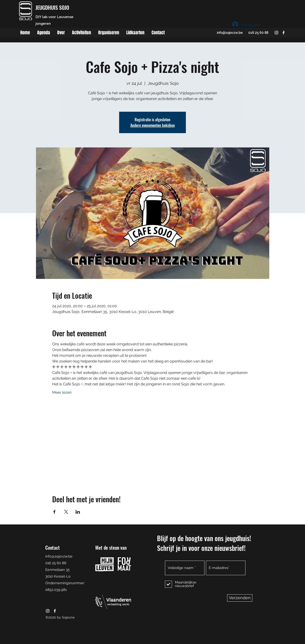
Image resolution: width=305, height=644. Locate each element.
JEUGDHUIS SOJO (52, 7)
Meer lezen (62, 392)
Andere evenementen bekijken (153, 125)
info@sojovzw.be (230, 33)
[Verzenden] (240, 598)
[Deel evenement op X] (66, 512)
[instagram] (276, 33)
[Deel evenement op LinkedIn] (78, 512)
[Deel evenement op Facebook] (54, 512)
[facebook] (284, 33)
